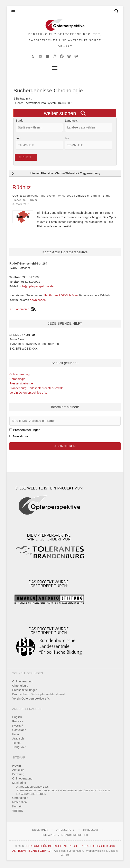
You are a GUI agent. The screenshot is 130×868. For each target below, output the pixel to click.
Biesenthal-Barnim (25, 201)
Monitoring (19, 784)
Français (18, 723)
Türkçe (17, 744)
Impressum (90, 831)
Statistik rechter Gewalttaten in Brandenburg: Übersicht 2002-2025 (63, 792)
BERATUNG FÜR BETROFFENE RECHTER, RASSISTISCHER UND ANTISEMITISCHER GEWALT (65, 41)
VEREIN (18, 812)
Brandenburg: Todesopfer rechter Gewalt (36, 389)
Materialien (20, 804)
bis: (67, 140)
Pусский (18, 727)
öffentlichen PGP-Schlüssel (61, 297)
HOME (17, 767)
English (17, 719)
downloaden (38, 301)
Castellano (19, 731)
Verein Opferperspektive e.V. (28, 394)
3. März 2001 (21, 205)
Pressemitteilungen (22, 385)
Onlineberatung (20, 376)
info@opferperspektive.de (37, 288)
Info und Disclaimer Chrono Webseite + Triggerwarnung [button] (55, 175)
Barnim (95, 197)
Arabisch (18, 740)
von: (18, 140)
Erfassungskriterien (31, 795)
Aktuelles (18, 771)
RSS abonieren (22, 310)
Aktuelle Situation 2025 (32, 788)
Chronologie (17, 380)
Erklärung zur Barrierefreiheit (65, 836)
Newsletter (21, 438)
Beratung (18, 776)
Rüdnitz (22, 189)
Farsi (16, 736)
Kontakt (17, 808)
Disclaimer (40, 831)
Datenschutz (65, 831)
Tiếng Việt (19, 748)
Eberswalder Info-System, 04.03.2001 (48, 197)
